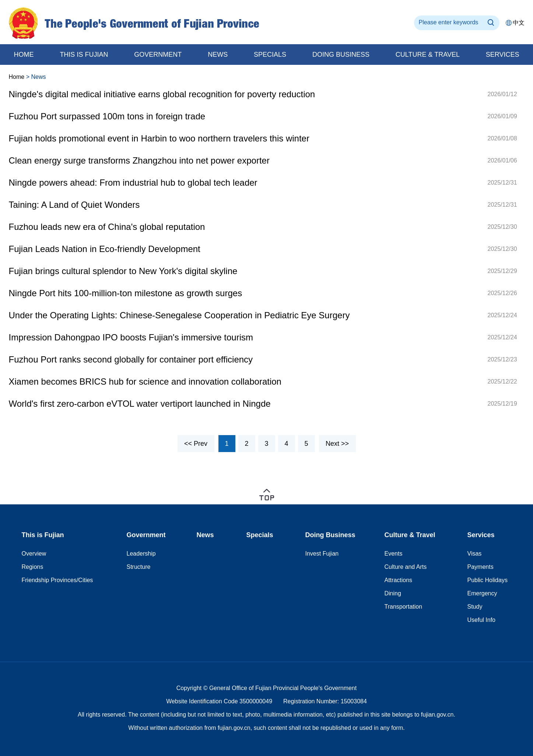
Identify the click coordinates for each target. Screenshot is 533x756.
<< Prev (196, 444)
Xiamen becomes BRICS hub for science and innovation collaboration (145, 381)
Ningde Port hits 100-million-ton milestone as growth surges (126, 293)
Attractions (399, 580)
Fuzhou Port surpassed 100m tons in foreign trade (107, 116)
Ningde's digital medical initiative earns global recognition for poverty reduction (162, 94)
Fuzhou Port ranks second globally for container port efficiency (131, 359)
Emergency (482, 593)
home (24, 55)
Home (17, 77)
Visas (475, 554)
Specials (270, 55)
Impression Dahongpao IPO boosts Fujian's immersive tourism (131, 337)
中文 (519, 23)
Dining (393, 593)
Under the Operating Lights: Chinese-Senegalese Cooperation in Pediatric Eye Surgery (179, 315)
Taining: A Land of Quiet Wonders (74, 205)
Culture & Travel (428, 55)
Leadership (141, 554)
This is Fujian (84, 55)
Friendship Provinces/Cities (57, 580)
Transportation (404, 607)
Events (394, 554)
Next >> (337, 444)
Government (158, 55)
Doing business (341, 55)
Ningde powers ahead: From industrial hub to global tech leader (133, 183)
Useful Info (481, 620)
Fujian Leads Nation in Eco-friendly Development (105, 249)
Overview (34, 554)
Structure (139, 567)
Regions (33, 567)
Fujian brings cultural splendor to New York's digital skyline (123, 271)
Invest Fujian (322, 554)
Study (475, 607)
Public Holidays (488, 580)
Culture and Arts (406, 567)
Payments (481, 567)
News (218, 55)
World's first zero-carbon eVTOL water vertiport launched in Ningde (140, 404)
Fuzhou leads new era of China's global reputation (107, 227)
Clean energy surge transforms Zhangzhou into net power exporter (139, 160)
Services (503, 55)
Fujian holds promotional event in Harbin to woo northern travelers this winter (159, 138)
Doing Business (330, 535)
